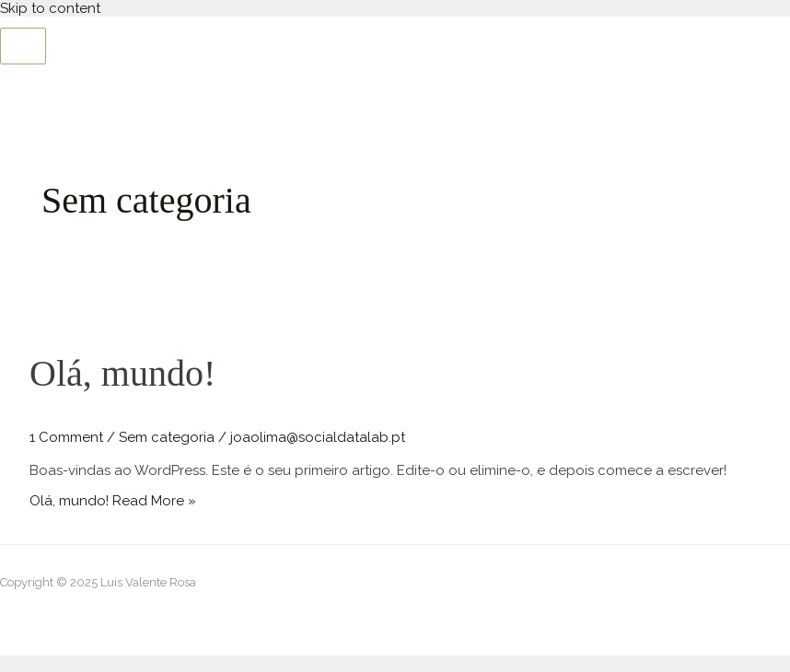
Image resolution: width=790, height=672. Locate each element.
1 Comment (66, 437)
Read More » (113, 501)
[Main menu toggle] (23, 46)
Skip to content (50, 8)
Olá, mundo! (122, 373)
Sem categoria (167, 437)
